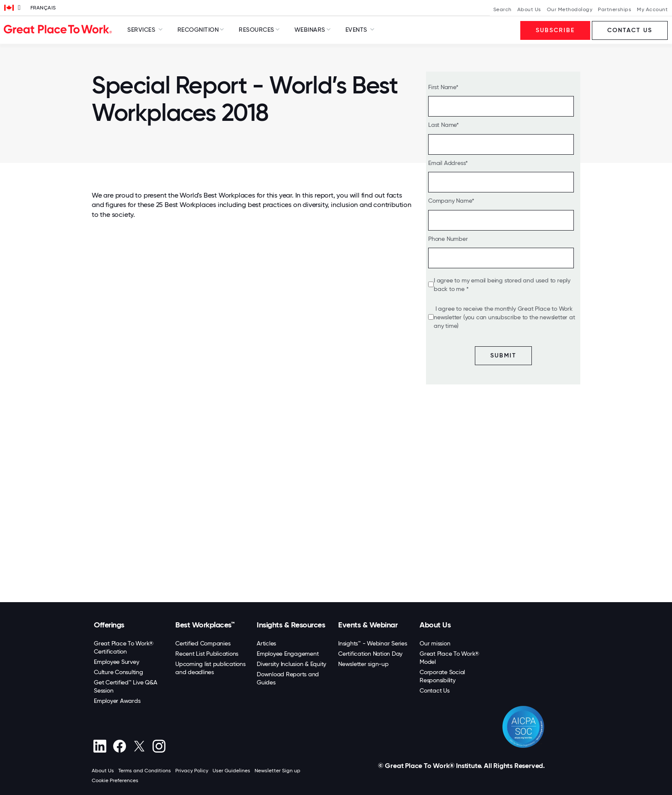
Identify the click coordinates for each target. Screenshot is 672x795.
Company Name (450, 201)
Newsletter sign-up (363, 664)
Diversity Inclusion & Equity (291, 664)
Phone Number (448, 239)
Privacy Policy (192, 771)
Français (43, 8)
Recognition (198, 30)
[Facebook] (119, 746)
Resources (256, 30)
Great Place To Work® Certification (124, 647)
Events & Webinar (368, 625)
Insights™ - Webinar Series (373, 643)
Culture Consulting (118, 672)
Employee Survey (116, 662)
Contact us (630, 30)
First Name (442, 87)
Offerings (109, 625)
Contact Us (435, 690)
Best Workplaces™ (205, 625)
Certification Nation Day (370, 654)
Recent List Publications (207, 654)
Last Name (442, 125)
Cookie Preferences (115, 780)
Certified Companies (203, 643)
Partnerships (615, 9)
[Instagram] (159, 746)
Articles (266, 643)
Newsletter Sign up (277, 771)
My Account (652, 9)
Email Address (447, 163)
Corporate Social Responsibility (442, 676)
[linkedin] (100, 746)
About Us (529, 9)
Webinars (310, 30)
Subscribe (555, 30)
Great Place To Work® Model (449, 658)
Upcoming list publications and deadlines (210, 668)
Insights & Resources (291, 625)
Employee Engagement (288, 654)
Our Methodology (570, 9)
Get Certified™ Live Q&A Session (125, 686)
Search (502, 9)
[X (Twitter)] (139, 746)
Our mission (435, 643)
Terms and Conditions (145, 771)
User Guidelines (231, 771)
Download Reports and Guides (288, 678)
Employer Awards (117, 701)
